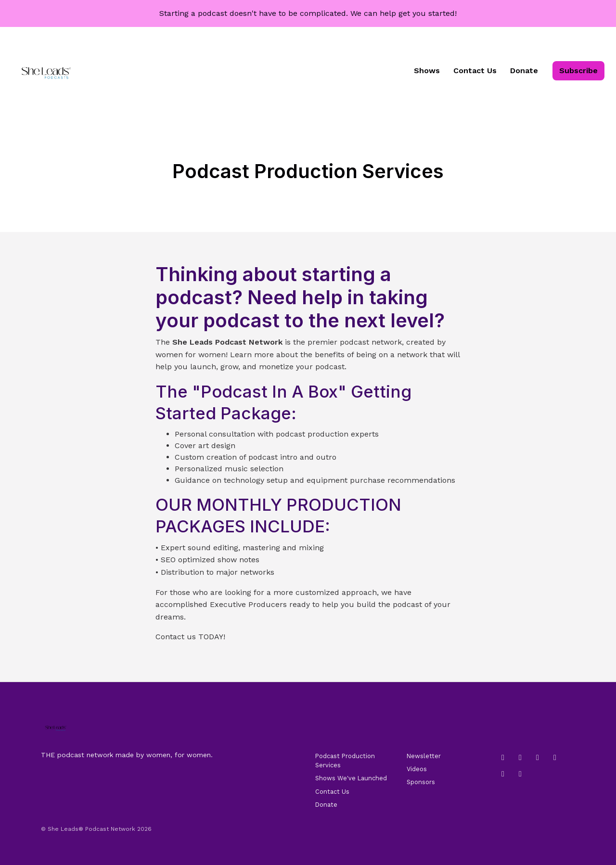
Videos (417, 769)
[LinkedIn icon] (520, 758)
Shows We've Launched (351, 778)
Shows (427, 71)
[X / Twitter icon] (520, 774)
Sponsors (421, 782)
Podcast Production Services (345, 761)
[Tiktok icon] (538, 758)
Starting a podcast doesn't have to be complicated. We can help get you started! (308, 13)
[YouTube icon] (555, 758)
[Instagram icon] (503, 758)
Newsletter (424, 756)
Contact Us (475, 71)
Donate (524, 71)
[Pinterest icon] (503, 774)
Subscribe (578, 71)
